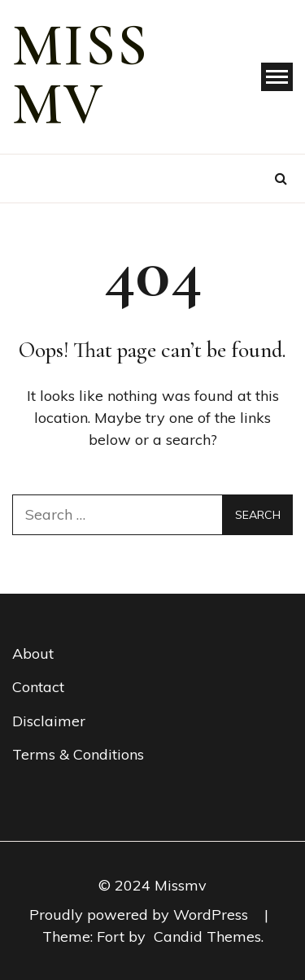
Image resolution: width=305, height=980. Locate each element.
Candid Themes (207, 936)
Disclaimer (49, 721)
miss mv (81, 75)
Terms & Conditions (78, 754)
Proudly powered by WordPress (141, 915)
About (33, 653)
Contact (38, 687)
